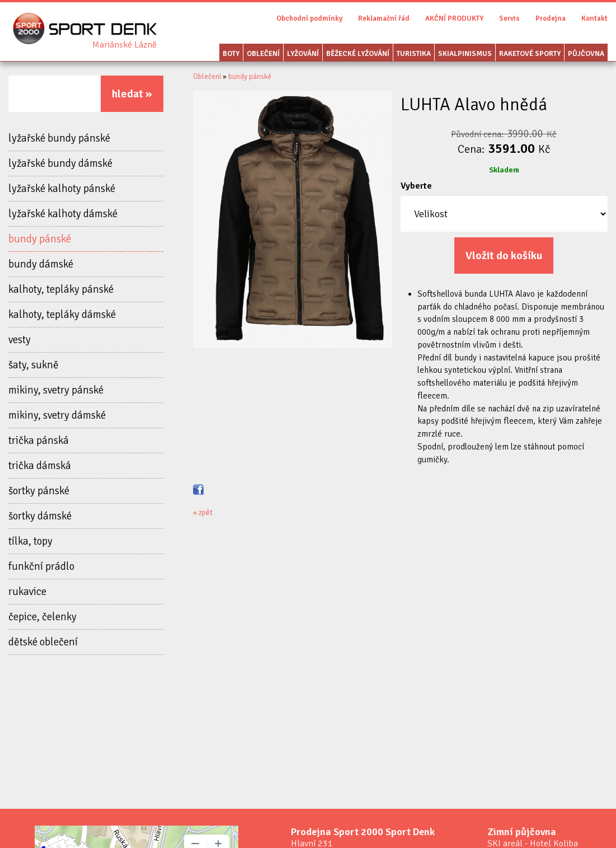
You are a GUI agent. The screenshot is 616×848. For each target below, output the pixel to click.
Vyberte (416, 186)
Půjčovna (586, 54)
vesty (20, 340)
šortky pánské (39, 491)
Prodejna (551, 18)
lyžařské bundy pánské (59, 138)
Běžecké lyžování (358, 54)
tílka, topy (30, 541)
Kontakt (594, 18)
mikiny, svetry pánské (56, 390)
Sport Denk (124, 45)
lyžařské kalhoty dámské (63, 214)
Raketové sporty (530, 54)
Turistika (414, 54)
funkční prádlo (41, 566)
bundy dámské (41, 264)
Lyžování (303, 54)
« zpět (203, 512)
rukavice (27, 592)
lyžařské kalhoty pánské (62, 189)
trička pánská (39, 441)
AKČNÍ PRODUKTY (454, 18)
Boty (231, 54)
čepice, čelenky (43, 617)
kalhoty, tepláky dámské (62, 315)
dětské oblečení (43, 642)
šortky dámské (40, 516)
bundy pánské (40, 239)
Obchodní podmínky (309, 18)
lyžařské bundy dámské (60, 163)
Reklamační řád (384, 18)
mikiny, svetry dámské (57, 415)
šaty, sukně (34, 365)
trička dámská (40, 466)
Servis (509, 18)
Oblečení (263, 54)
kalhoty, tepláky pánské (61, 289)
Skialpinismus (465, 54)
